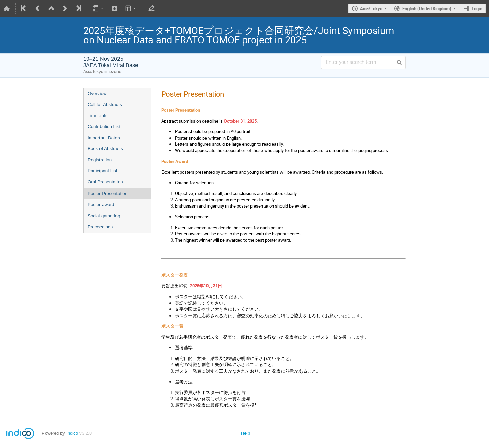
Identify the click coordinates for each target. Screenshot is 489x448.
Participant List (102, 171)
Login (477, 8)
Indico (72, 433)
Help (246, 433)
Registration (100, 160)
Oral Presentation (105, 182)
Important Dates (104, 138)
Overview (97, 94)
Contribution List (104, 127)
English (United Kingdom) (427, 8)
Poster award (101, 205)
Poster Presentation (107, 193)
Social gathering (104, 216)
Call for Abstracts (105, 104)
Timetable (97, 116)
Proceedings (100, 227)
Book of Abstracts (105, 149)
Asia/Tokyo (371, 8)
